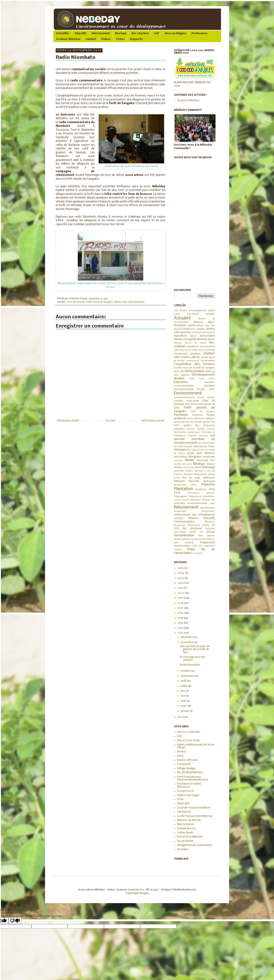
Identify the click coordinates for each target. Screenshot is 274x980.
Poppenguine (195, 497)
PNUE (177, 493)
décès (177, 372)
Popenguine (180, 496)
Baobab (202, 339)
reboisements (207, 508)
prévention (196, 500)
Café (176, 350)
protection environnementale (191, 503)
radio (125, 302)
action (212, 311)
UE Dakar (183, 849)
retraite (206, 525)
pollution (210, 493)
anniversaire (209, 333)
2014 (181, 623)
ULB (194, 546)
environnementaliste (184, 398)
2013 (181, 628)
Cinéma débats (190, 357)
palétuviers (209, 478)
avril (183, 701)
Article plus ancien (153, 421)
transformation (182, 546)
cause (201, 350)
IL (214, 432)
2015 (181, 618)
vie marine (197, 553)
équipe (201, 398)
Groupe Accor (186, 791)
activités (210, 314)
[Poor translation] (15, 921)
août (184, 681)
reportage (179, 518)
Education (181, 382)
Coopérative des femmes (194, 364)
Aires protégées (175, 33)
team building (184, 543)
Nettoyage (208, 467)
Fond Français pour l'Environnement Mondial (192, 778)
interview (203, 436)
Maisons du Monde (189, 820)
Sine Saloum (207, 536)
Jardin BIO (183, 803)
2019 (176, 311)
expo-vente (193, 401)
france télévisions (196, 419)
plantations (201, 490)
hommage (207, 432)
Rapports (136, 39)
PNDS (212, 489)
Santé (193, 532)
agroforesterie (195, 326)
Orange (211, 474)
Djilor (192, 379)
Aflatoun (198, 322)
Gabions (210, 419)
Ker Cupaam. (194, 450)
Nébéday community (184, 468)
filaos (187, 404)
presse (186, 500)
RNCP (177, 529)
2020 (181, 593)
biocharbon (193, 347)
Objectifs (81, 33)
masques (179, 461)
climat (204, 357)
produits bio (209, 500)
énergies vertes (206, 389)
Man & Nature (186, 824)
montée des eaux (183, 464)
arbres (193, 336)
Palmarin (179, 481)
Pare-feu (194, 481)
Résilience (210, 522)
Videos (106, 39)
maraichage (209, 457)
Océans (189, 471)
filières (194, 404)
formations (198, 415)
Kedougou (180, 450)
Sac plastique (192, 528)
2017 (181, 608)
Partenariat (209, 481)
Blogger (144, 893)
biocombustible (207, 347)
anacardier (185, 332)
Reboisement (101, 33)
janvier (185, 711)
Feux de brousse (76, 302)
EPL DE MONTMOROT (190, 773)
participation (180, 485)
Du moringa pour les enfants (192, 658)
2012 (181, 633)
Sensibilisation (137, 302)
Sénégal (211, 532)
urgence (178, 550)
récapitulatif (180, 511)
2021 (181, 588)
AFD (180, 736)
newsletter (179, 471)
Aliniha (211, 329)
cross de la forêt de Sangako (199, 368)
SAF (157, 33)
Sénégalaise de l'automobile (194, 845)
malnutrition (181, 457)
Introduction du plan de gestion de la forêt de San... (195, 649)
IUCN (180, 799)
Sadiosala (210, 529)
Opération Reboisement (195, 474)
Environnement (188, 393)
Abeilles (183, 311)
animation (197, 333)
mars (184, 706)
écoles (212, 379)
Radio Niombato (190, 665)
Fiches (120, 39)
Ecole (202, 379)
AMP (177, 332)
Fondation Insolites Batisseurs (189, 785)
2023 (181, 578)
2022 (181, 583)
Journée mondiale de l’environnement (194, 441)
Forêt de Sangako (203, 412)
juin (183, 691)
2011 (180, 717)
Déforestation (195, 371)
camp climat (191, 350)
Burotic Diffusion (187, 760)
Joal (213, 436)
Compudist (184, 764)
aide (207, 326)
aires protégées (198, 329)
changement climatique (187, 354)
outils (177, 478)
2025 (181, 568)
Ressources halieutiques (187, 525)
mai (183, 696)
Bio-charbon (140, 33)
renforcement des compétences (194, 515)
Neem (198, 467)
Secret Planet (185, 841)
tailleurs (211, 539)
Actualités (63, 33)
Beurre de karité (195, 343)
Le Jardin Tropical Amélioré (194, 808)
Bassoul (178, 343)
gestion (178, 422)
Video (191, 549)
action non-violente (187, 314)
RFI (213, 525)
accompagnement (198, 311)
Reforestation (208, 511)
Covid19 (178, 368)
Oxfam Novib (185, 833)
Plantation (183, 489)
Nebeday (211, 464)
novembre (187, 642)
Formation (181, 415)
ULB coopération (206, 546)
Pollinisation (193, 493)
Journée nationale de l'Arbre (199, 447)
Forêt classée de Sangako (100, 302)
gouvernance (194, 432)
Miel (213, 461)
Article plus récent (68, 421)
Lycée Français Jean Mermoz (195, 816)
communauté (193, 361)
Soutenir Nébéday (68, 39)
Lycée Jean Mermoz (201, 453)
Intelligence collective (185, 436)
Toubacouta (207, 543)
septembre (188, 676)
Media (118, 302)
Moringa (121, 33)
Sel (201, 532)
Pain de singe (191, 478)
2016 (181, 613)
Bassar (211, 339)
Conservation (208, 361)
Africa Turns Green (189, 740)
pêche (194, 485)
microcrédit (202, 460)
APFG (180, 756)
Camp (182, 350)
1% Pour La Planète (188, 732)
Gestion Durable (196, 429)
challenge (210, 350)
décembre (187, 637)
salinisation (180, 532)
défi (182, 372)
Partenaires (199, 33)
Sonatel (178, 539)
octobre (186, 671)
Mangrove (195, 457)
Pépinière (208, 485)
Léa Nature (184, 812)
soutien (186, 539)
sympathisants (198, 539)
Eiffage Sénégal (186, 768)
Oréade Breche (186, 829)
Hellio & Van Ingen (188, 795)
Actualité (182, 318)
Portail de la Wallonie (190, 837)
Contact (91, 39)
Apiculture (180, 336)
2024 (181, 573)
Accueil (110, 421)
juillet (184, 686)
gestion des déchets (192, 422)
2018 (181, 603)
